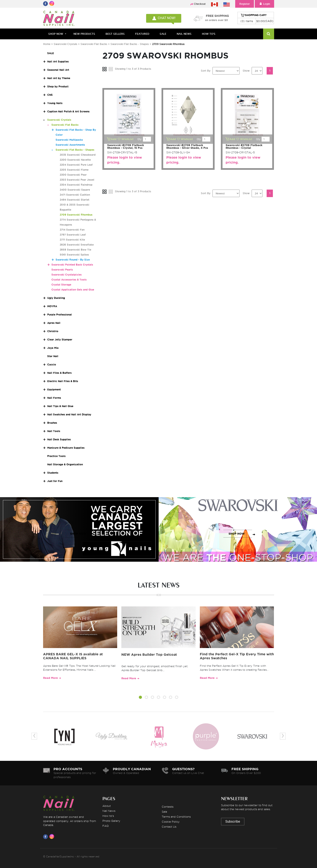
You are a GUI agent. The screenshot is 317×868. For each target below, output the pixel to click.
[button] (140, 698)
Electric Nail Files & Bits (63, 381)
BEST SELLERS (115, 34)
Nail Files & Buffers (59, 373)
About (107, 806)
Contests (168, 807)
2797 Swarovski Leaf (73, 235)
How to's (108, 816)
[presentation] (34, 736)
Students (53, 473)
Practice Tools (56, 456)
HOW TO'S (209, 34)
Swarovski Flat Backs (94, 44)
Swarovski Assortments (70, 145)
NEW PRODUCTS (84, 34)
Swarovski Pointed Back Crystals (72, 265)
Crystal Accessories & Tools (69, 280)
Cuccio (52, 364)
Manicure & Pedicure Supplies (66, 448)
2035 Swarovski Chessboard (78, 155)
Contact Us (169, 827)
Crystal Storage (61, 285)
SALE (163, 34)
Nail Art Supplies (58, 61)
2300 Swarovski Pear (73, 175)
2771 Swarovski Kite (72, 240)
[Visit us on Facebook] (46, 837)
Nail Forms (54, 398)
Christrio (53, 331)
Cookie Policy (171, 822)
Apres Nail (54, 323)
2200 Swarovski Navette (75, 160)
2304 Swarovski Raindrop (76, 185)
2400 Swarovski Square (75, 190)
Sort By (206, 71)
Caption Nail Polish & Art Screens (68, 111)
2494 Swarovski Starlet (75, 200)
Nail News (109, 811)
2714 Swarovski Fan (72, 230)
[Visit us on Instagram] (52, 837)
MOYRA (52, 306)
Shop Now (56, 34)
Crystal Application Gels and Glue (73, 290)
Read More (50, 678)
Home (47, 44)
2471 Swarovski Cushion (75, 195)
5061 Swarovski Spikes (74, 255)
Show (246, 71)
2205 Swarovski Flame (74, 170)
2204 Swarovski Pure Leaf (76, 165)
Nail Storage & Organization (65, 464)
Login (264, 4)
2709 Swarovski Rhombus (76, 215)
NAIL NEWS (184, 34)
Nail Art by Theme (59, 78)
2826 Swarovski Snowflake (77, 245)
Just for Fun (55, 481)
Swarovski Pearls (62, 270)
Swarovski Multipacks (69, 140)
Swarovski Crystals (65, 44)
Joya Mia (53, 348)
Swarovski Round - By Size (73, 260)
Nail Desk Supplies (59, 439)
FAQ (106, 826)
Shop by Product (58, 86)
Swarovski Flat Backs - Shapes (130, 44)
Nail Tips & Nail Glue (60, 406)
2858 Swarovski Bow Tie (75, 250)
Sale (164, 812)
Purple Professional (60, 315)
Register (245, 4)
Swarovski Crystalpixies (67, 275)
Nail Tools (54, 431)
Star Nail (53, 356)
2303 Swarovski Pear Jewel (77, 180)
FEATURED (142, 34)
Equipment (54, 389)
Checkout (200, 4)
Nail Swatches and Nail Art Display (69, 414)
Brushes (52, 423)
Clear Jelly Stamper (60, 340)
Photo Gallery (111, 821)
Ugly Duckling (56, 298)
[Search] (269, 34)
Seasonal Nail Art (58, 70)
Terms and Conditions (176, 817)
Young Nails (55, 103)
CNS (50, 95)
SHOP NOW (78, 534)
